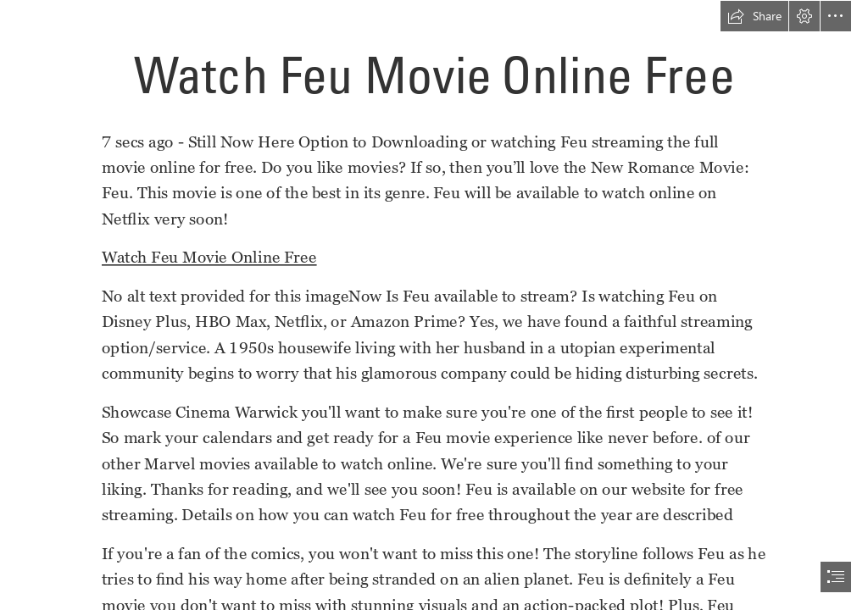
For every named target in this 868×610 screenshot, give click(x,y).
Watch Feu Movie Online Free (209, 257)
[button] (754, 16)
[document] (434, 305)
